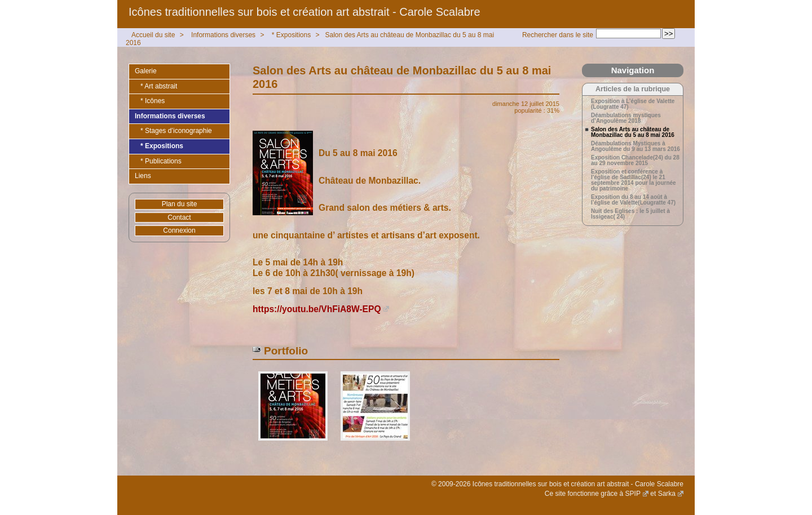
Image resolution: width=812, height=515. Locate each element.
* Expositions (291, 35)
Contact (179, 217)
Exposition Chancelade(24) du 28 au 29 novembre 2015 (635, 161)
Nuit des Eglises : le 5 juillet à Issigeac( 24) (630, 214)
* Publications (161, 161)
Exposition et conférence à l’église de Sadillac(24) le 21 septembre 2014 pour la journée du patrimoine (634, 180)
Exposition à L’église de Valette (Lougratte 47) (633, 104)
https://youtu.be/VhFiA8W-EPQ (317, 309)
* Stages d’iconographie (176, 131)
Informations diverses (223, 35)
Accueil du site (153, 35)
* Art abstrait (159, 86)
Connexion (179, 230)
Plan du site (180, 204)
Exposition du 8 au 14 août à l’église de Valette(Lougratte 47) (633, 200)
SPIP (633, 494)
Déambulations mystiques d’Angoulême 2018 (626, 118)
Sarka (667, 494)
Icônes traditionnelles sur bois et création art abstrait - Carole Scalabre (304, 12)
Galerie (146, 71)
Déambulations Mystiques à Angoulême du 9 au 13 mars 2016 (636, 146)
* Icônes (153, 101)
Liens (143, 176)
